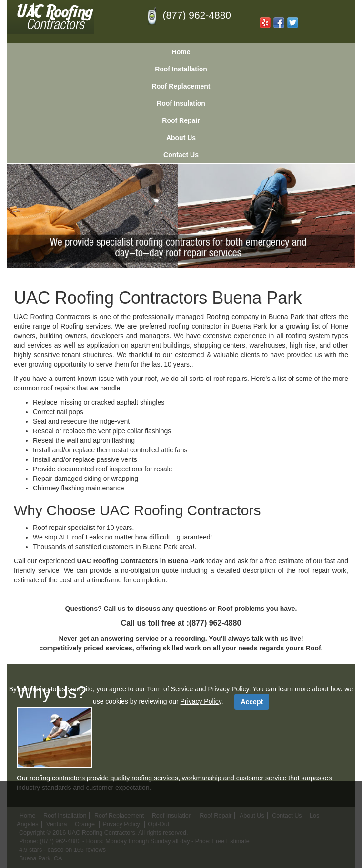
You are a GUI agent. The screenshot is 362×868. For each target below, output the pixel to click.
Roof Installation (181, 69)
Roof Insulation (181, 103)
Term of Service (170, 689)
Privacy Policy (228, 689)
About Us (181, 138)
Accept (252, 702)
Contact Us (181, 155)
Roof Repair (181, 120)
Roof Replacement (181, 86)
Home (181, 52)
